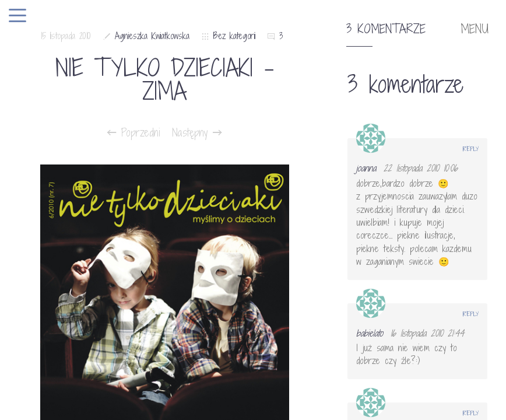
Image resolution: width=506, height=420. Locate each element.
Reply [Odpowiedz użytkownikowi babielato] (471, 314)
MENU (475, 29)
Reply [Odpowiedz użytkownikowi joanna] (471, 149)
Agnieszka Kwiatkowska (152, 36)
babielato (370, 333)
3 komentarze (386, 29)
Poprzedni (134, 132)
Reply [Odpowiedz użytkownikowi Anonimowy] (471, 413)
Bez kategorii (234, 36)
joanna (366, 168)
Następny (197, 132)
